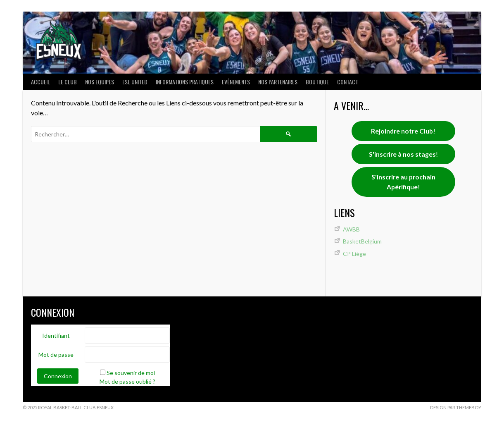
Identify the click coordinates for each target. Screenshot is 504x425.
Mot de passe (56, 355)
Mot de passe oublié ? (127, 381)
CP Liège (354, 254)
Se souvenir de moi (131, 373)
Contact (348, 82)
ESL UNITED (135, 82)
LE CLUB (68, 82)
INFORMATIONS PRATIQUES (185, 82)
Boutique (317, 82)
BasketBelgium (362, 241)
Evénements (236, 82)
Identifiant (56, 335)
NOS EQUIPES (100, 82)
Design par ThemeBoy (456, 407)
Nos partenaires (278, 82)
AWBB (351, 229)
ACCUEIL (40, 82)
